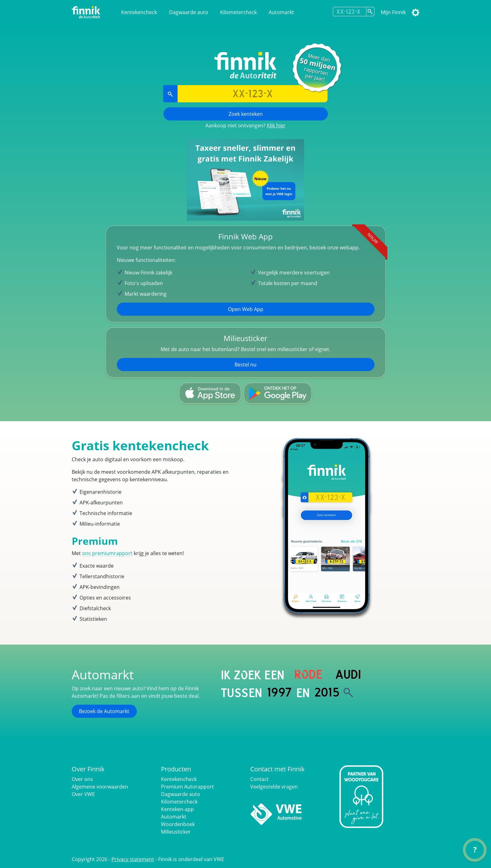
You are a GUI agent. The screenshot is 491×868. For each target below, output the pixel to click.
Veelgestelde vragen (274, 787)
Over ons (82, 779)
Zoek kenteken (246, 114)
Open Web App (246, 309)
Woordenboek (178, 824)
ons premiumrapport (107, 553)
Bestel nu (246, 365)
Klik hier (276, 125)
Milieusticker (176, 832)
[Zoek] (348, 692)
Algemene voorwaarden (100, 787)
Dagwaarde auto (189, 12)
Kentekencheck (139, 12)
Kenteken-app (177, 809)
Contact (259, 779)
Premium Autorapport (187, 787)
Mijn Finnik (393, 12)
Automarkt (281, 12)
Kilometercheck (238, 12)
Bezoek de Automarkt (104, 711)
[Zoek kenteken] (370, 12)
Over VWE (83, 794)
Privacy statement (133, 859)
